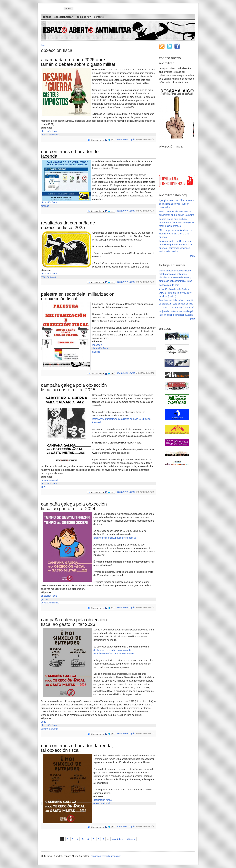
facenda (45, 206)
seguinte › (117, 839)
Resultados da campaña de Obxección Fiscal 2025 (68, 225)
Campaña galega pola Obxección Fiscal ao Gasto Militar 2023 (74, 622)
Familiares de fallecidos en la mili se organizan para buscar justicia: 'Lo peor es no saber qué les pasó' (176, 304)
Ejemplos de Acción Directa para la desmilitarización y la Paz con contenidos (177, 204)
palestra (96, 352)
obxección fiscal (49, 131)
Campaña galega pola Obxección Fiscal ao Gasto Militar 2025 (74, 387)
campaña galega (49, 729)
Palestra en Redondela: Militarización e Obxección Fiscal (78, 296)
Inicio (44, 45)
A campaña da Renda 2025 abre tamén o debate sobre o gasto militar (78, 62)
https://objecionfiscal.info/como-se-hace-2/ (115, 538)
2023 (44, 722)
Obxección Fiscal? (64, 17)
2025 (44, 487)
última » (131, 839)
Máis (193, 256)
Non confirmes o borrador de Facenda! (70, 154)
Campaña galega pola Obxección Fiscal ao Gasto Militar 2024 (74, 506)
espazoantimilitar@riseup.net (106, 856)
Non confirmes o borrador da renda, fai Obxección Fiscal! (77, 748)
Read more (122, 139)
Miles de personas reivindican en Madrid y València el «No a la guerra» (176, 234)
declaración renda (50, 135)
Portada (47, 17)
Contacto (99, 17)
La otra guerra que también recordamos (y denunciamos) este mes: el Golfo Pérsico (176, 222)
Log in (132, 139)
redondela (97, 345)
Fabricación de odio (169, 285)
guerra (44, 599)
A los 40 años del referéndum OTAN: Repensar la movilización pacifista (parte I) (175, 293)
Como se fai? (84, 17)
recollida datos (48, 277)
